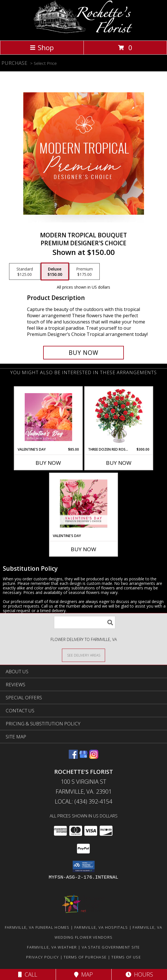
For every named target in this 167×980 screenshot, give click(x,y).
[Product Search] (85, 622)
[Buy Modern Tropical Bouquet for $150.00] (83, 353)
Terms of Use (126, 957)
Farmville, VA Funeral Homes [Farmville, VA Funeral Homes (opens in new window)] (37, 927)
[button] (84, 866)
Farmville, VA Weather (52, 947)
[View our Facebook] (73, 757)
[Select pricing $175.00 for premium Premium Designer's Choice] (84, 272)
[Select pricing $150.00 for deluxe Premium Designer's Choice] (55, 272)
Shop (42, 47)
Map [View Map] (83, 974)
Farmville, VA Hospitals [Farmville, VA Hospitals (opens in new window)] (101, 927)
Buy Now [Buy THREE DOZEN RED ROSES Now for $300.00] (119, 463)
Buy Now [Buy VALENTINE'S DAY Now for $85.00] (48, 463)
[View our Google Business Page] (83, 757)
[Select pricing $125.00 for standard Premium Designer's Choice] (25, 272)
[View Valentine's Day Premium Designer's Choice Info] (84, 503)
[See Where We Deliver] (83, 655)
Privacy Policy (42, 957)
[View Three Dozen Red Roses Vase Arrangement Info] (119, 417)
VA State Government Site (111, 947)
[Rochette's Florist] (84, 32)
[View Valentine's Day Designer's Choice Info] (48, 417)
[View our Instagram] (94, 757)
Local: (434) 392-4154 (83, 801)
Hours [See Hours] (139, 974)
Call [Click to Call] (28, 974)
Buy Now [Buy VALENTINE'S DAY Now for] (83, 549)
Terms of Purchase (85, 957)
